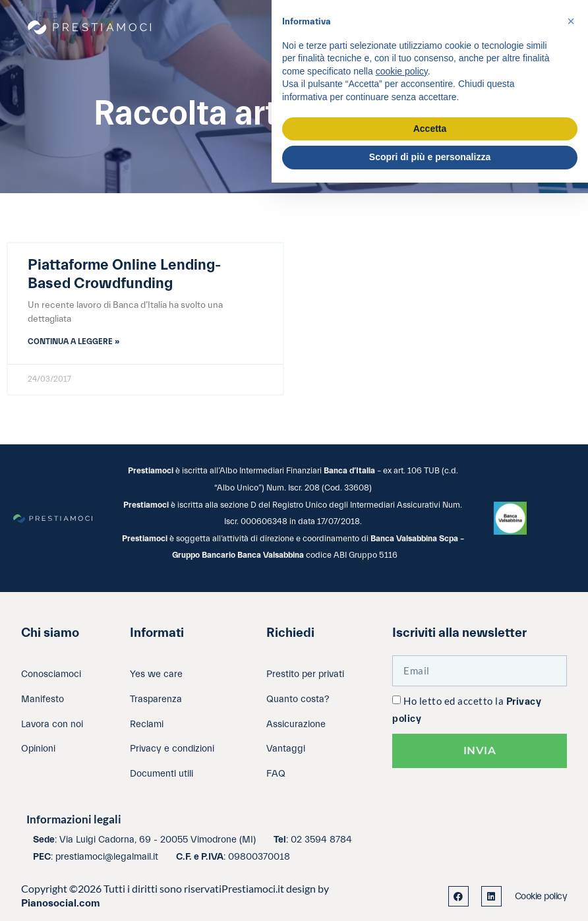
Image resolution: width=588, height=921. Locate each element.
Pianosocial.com (61, 903)
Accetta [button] (430, 129)
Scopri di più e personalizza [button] (430, 157)
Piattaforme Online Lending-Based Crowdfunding (124, 274)
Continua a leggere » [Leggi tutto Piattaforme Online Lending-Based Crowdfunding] (73, 342)
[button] (571, 21)
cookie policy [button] (402, 71)
